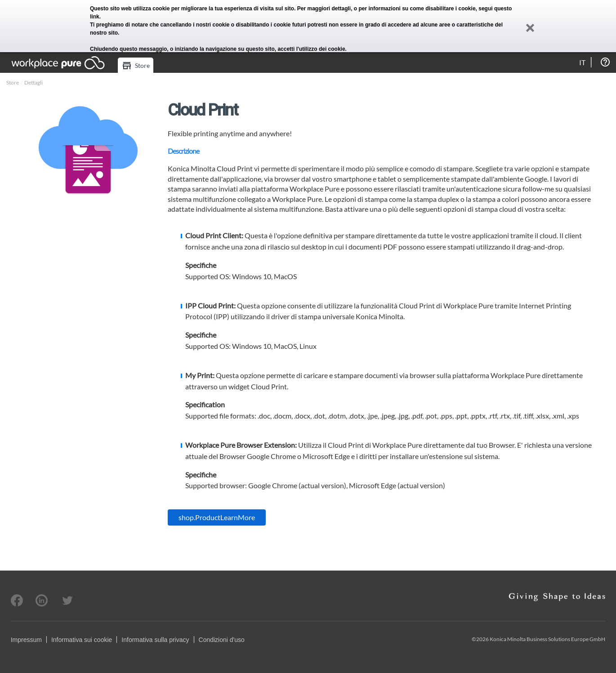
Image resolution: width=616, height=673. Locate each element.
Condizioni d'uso (222, 640)
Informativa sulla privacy (155, 640)
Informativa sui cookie (82, 640)
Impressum (26, 640)
